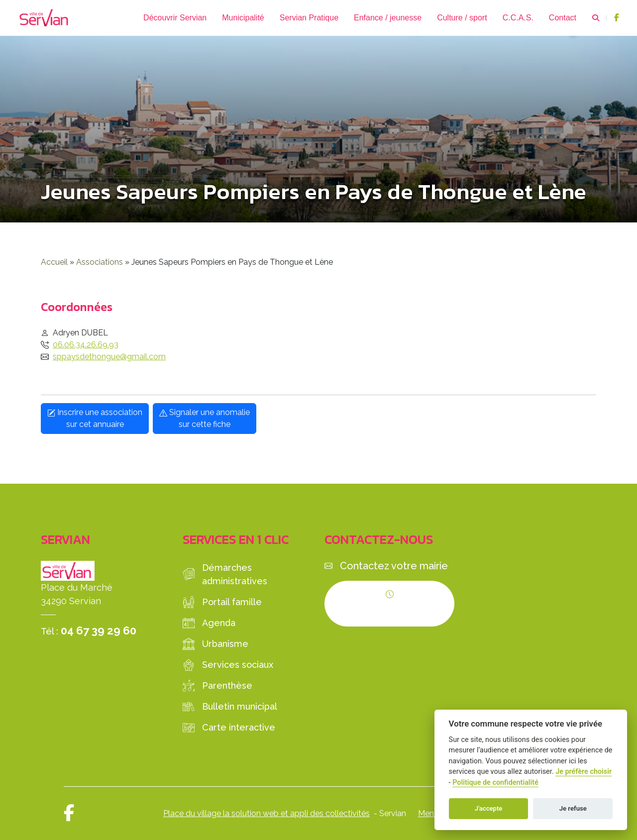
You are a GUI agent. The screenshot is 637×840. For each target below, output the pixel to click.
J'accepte (489, 808)
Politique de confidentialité (495, 783)
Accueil (54, 262)
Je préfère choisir (584, 772)
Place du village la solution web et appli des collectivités (266, 813)
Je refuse (573, 808)
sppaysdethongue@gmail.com (109, 357)
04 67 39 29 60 (99, 630)
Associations (100, 262)
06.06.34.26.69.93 (86, 345)
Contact (563, 18)
